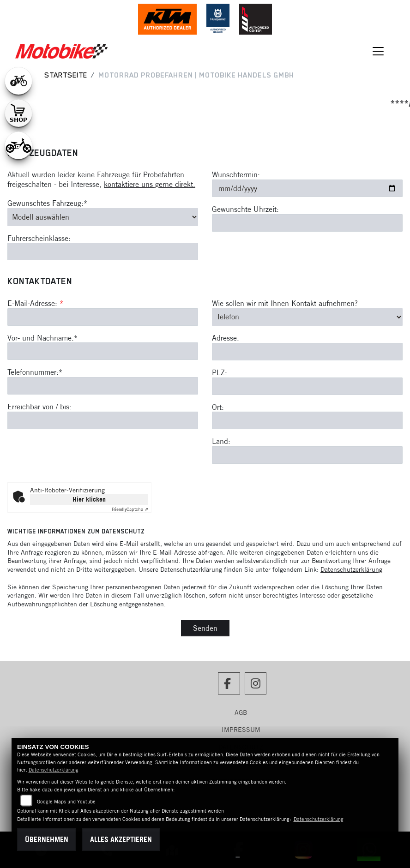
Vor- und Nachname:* (42, 338)
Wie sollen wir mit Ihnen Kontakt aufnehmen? (285, 303)
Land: (221, 441)
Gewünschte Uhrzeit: (245, 209)
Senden (205, 628)
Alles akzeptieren (121, 839)
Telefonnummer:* (35, 372)
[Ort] (307, 420)
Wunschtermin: (236, 174)
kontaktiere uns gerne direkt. (150, 184)
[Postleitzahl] (307, 386)
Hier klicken (89, 499)
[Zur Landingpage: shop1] (18, 113)
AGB (241, 712)
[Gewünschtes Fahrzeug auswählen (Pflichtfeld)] (103, 217)
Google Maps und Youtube (66, 802)
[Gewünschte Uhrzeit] (307, 223)
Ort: (218, 407)
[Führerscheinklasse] (103, 251)
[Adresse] (307, 352)
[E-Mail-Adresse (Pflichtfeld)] (103, 317)
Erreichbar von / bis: (39, 407)
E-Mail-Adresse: (35, 303)
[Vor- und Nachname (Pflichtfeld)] (103, 352)
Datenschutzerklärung (351, 569)
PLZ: (220, 372)
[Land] (307, 455)
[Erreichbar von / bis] (103, 420)
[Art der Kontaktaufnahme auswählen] (307, 317)
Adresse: (226, 338)
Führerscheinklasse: (39, 238)
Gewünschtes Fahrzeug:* (47, 203)
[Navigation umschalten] (378, 51)
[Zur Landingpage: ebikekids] (18, 145)
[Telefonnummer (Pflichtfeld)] (103, 386)
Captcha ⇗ (130, 509)
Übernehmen (47, 839)
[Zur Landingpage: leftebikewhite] (18, 81)
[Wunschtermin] (307, 188)
